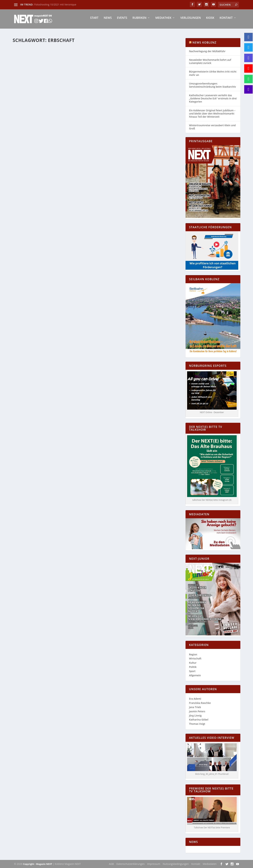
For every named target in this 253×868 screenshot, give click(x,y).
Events (122, 20)
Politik (193, 667)
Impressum (154, 864)
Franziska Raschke (200, 703)
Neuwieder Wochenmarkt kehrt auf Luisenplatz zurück (210, 61)
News (108, 20)
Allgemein (59, 105)
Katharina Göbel (28, 105)
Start (94, 20)
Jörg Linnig (195, 716)
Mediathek (163, 20)
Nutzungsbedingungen (176, 864)
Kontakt (226, 20)
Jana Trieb (195, 707)
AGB (111, 864)
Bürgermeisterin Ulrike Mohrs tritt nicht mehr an (213, 73)
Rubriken (139, 20)
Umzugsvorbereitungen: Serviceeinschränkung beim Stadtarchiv (213, 85)
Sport (192, 671)
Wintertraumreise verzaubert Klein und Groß (212, 127)
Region (68, 105)
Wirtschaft (77, 105)
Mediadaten (210, 864)
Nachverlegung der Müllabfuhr (207, 51)
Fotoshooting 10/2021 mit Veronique (55, 4)
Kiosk (210, 20)
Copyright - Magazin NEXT (38, 864)
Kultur (193, 663)
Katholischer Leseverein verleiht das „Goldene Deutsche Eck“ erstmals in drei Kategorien (213, 98)
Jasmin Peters (197, 711)
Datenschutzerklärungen (130, 864)
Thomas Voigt (197, 724)
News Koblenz (204, 42)
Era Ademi (195, 699)
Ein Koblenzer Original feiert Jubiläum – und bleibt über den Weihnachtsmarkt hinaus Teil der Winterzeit (212, 114)
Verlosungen (191, 20)
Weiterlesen (26, 127)
